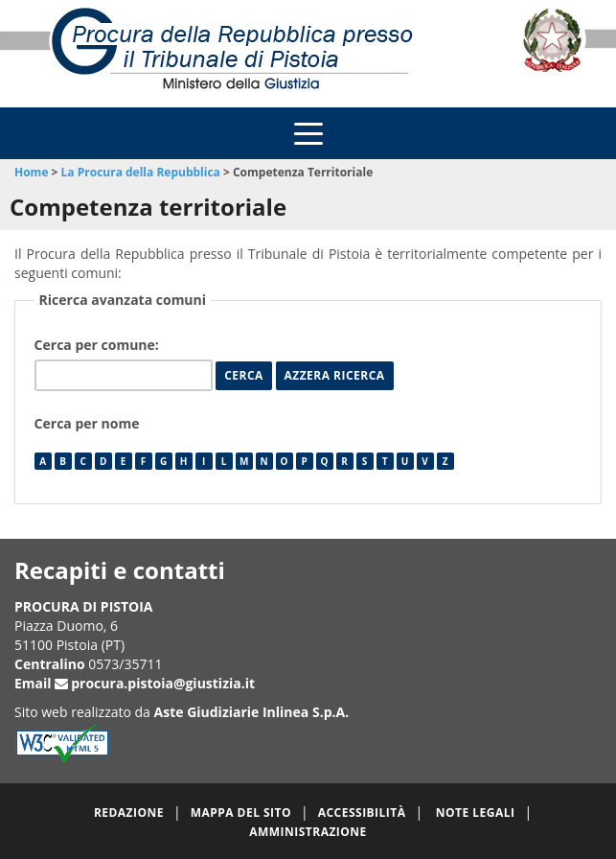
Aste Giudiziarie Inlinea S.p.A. (252, 712)
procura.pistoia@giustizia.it (163, 683)
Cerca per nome (87, 423)
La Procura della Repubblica (141, 172)
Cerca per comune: (99, 345)
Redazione (129, 813)
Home (31, 172)
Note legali (476, 813)
